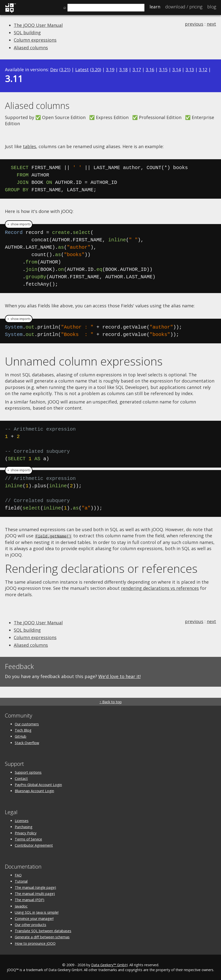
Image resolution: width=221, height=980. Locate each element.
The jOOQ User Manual (38, 25)
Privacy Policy (26, 833)
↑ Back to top (110, 701)
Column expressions (35, 40)
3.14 (177, 70)
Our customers (27, 724)
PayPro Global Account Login (38, 784)
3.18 (123, 70)
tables (29, 146)
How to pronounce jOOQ (35, 943)
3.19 (110, 70)
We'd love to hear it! (119, 676)
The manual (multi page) (35, 893)
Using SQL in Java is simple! (37, 912)
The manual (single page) (35, 887)
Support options (28, 772)
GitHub (21, 736)
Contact (21, 778)
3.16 (150, 70)
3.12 (203, 70)
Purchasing (24, 826)
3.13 (190, 70)
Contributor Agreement (34, 845)
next (211, 24)
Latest (82, 70)
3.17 (137, 70)
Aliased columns (31, 48)
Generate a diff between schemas (42, 937)
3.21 (65, 70)
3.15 (163, 70)
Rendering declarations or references (101, 568)
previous (194, 24)
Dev (54, 70)
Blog (212, 7)
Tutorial (21, 881)
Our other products (30, 924)
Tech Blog (23, 730)
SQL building (27, 33)
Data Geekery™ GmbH (109, 964)
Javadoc (21, 906)
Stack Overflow (27, 742)
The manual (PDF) (29, 900)
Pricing (184, 7)
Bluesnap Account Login (34, 791)
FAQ (18, 875)
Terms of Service (28, 839)
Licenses (22, 820)
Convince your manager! (34, 918)
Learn (155, 7)
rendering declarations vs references (160, 588)
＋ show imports (19, 224)
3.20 (96, 70)
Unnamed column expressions (84, 361)
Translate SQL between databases (43, 931)
